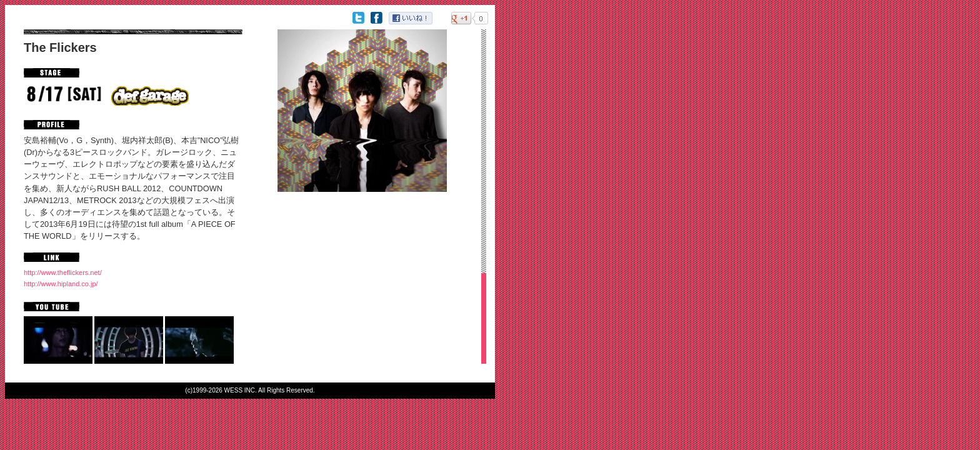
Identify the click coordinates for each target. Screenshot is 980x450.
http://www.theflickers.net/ (63, 272)
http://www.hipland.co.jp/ (61, 284)
